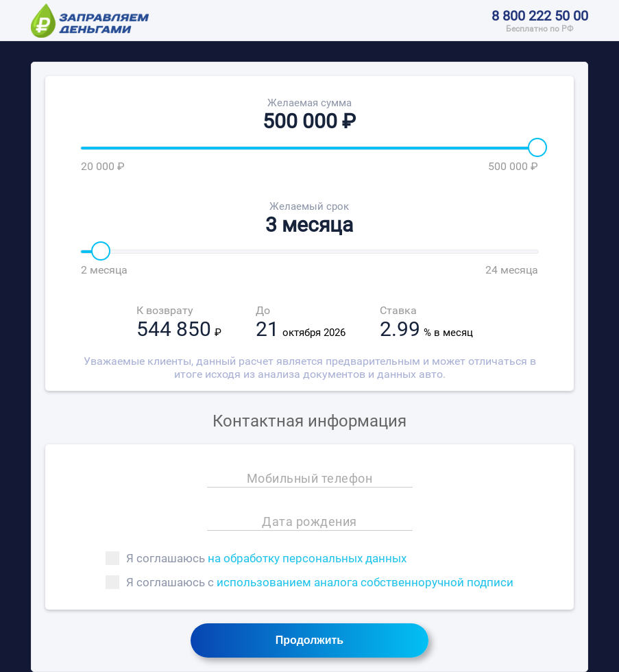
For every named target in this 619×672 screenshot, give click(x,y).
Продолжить (309, 640)
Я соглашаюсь (256, 558)
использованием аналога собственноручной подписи (365, 582)
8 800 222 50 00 (540, 16)
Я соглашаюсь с (309, 582)
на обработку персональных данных (307, 558)
